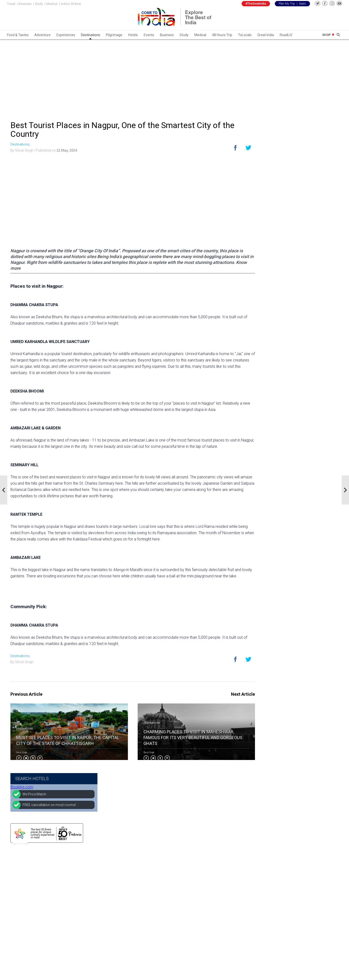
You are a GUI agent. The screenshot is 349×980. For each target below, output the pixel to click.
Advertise (135, 891)
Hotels (133, 35)
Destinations (91, 35)
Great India (266, 35)
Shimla (78, 897)
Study (39, 4)
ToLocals (245, 35)
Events (149, 35)
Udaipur (78, 885)
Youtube (189, 897)
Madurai (79, 941)
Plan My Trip (287, 4)
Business (25, 4)
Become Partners (141, 885)
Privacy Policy (138, 910)
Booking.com (276, 135)
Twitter (188, 891)
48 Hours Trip (222, 35)
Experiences (66, 35)
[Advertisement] (174, 77)
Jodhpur (79, 935)
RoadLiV (286, 35)
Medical (52, 4)
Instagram (190, 885)
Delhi (76, 878)
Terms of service (141, 916)
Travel (11, 4)
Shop (326, 35)
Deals (303, 4)
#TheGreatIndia (256, 4)
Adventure (43, 35)
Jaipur (77, 891)
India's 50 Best (71, 4)
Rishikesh (80, 929)
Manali (78, 923)
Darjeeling (80, 910)
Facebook (190, 878)
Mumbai (79, 904)
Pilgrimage (114, 35)
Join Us (133, 897)
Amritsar (79, 916)
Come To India (277, 494)
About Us (135, 878)
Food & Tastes (18, 35)
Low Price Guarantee (144, 904)
